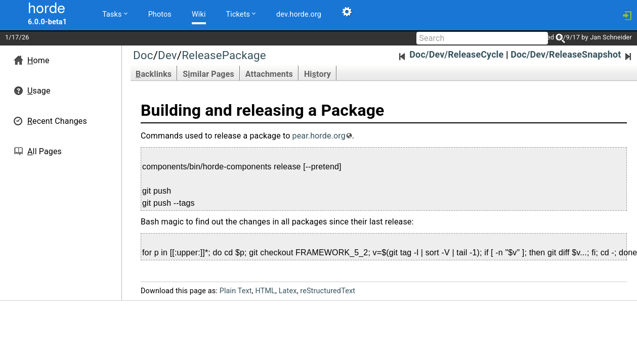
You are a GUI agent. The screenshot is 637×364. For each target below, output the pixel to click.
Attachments (269, 74)
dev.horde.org (299, 14)
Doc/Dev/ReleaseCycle (451, 54)
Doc (143, 55)
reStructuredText (328, 291)
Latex (288, 291)
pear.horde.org (319, 136)
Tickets (240, 14)
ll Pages (45, 151)
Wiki (199, 14)
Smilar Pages (208, 74)
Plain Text (236, 291)
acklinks (154, 74)
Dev (167, 55)
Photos (160, 14)
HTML (265, 291)
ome (38, 60)
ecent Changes (57, 121)
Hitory (317, 74)
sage (39, 91)
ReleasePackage (224, 55)
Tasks (115, 14)
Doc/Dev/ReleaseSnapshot (572, 54)
